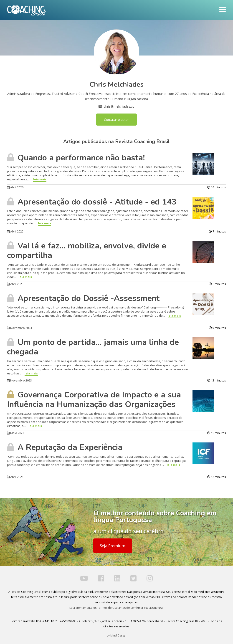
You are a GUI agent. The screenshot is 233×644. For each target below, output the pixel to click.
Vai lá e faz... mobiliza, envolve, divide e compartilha (87, 251)
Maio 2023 (16, 433)
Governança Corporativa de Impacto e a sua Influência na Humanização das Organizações (94, 400)
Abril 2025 (15, 231)
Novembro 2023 (19, 328)
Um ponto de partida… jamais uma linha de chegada (93, 347)
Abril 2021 (15, 477)
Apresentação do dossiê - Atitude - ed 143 (92, 202)
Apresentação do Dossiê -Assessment (83, 298)
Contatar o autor (116, 120)
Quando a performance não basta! (76, 158)
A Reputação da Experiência (65, 447)
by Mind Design (116, 635)
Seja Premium (113, 546)
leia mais (40, 179)
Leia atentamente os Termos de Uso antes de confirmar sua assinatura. (116, 608)
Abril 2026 (15, 187)
